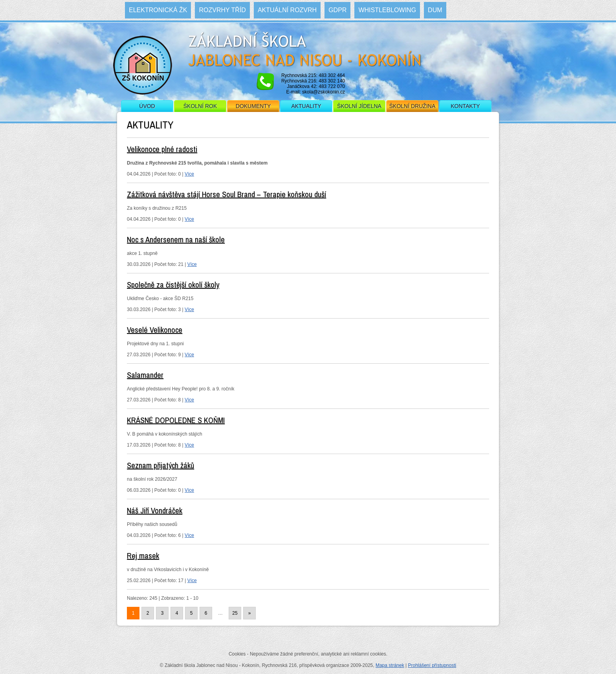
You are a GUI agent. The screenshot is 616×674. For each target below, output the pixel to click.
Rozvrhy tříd (222, 10)
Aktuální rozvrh (287, 10)
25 (235, 613)
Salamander (145, 375)
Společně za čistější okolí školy (173, 285)
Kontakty (465, 106)
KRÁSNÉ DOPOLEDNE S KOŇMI (176, 420)
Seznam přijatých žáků (160, 465)
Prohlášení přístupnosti (432, 665)
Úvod (147, 106)
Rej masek (143, 556)
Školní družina (412, 106)
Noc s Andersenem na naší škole (176, 239)
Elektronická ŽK (158, 10)
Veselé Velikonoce (155, 330)
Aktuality (306, 106)
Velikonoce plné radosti (162, 149)
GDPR (337, 10)
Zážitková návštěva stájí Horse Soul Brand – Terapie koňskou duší (226, 194)
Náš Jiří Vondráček (155, 510)
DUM (435, 10)
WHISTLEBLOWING (387, 10)
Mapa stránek (390, 665)
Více (189, 174)
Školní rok (200, 106)
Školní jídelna (359, 106)
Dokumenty (253, 106)
